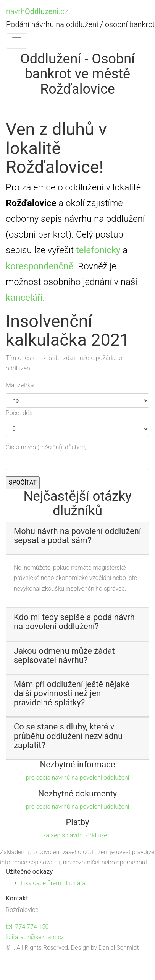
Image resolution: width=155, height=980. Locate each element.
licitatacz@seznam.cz (35, 937)
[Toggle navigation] (17, 41)
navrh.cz (37, 11)
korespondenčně (40, 266)
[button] (77, 536)
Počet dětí (19, 413)
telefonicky (98, 250)
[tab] (77, 538)
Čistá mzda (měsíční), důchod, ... (49, 447)
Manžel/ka (20, 385)
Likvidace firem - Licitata (53, 883)
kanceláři (24, 298)
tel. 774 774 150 (27, 927)
